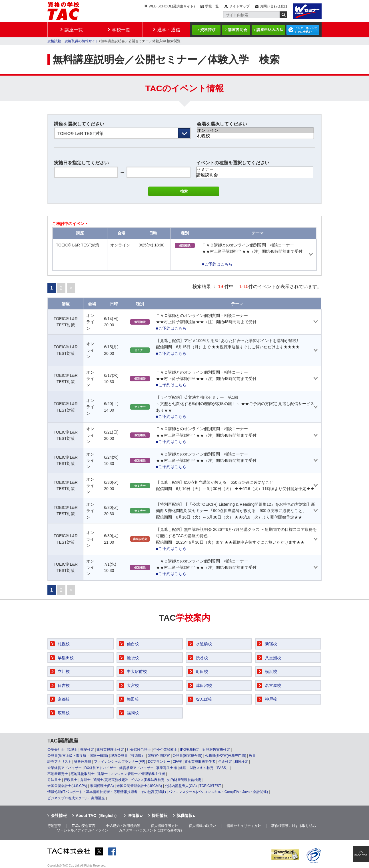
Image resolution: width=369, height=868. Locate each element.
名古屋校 (273, 685)
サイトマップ (239, 6)
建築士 (103, 774)
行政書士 (71, 780)
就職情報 (185, 816)
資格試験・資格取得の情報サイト (73, 41)
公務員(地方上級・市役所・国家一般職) (78, 756)
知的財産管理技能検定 (184, 780)
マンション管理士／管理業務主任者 (138, 774)
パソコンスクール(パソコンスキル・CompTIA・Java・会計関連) (218, 792)
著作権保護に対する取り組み (294, 826)
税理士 (72, 750)
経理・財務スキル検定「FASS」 (204, 768)
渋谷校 (202, 658)
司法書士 (54, 780)
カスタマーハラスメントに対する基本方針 (151, 830)
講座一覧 (74, 30)
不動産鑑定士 (58, 774)
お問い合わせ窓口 (274, 6)
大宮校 (133, 685)
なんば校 (204, 699)
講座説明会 (238, 30)
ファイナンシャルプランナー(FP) (120, 762)
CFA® (177, 762)
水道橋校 (204, 644)
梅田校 (133, 699)
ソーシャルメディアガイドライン (83, 830)
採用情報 (160, 816)
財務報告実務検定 (216, 750)
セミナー (255, 170)
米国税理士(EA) (102, 786)
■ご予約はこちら (217, 264)
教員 (252, 756)
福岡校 (133, 713)
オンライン (255, 130)
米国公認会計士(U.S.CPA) (67, 786)
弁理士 (85, 780)
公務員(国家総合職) (187, 756)
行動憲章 (54, 826)
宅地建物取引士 (83, 774)
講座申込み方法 (270, 30)
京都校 (64, 699)
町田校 (202, 671)
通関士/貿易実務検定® (110, 780)
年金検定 (225, 762)
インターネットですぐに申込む (306, 30)
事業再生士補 (167, 768)
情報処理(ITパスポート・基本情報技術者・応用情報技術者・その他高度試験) (107, 792)
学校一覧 (212, 6)
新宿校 (271, 644)
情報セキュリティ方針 (244, 826)
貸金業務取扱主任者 (200, 762)
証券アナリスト (59, 762)
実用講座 (98, 798)
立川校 (64, 671)
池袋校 (133, 658)
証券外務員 (83, 762)
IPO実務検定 (190, 750)
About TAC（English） (97, 816)
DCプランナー (159, 762)
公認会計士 (56, 750)
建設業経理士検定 (110, 750)
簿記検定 (87, 750)
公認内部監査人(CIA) (181, 786)
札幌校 (255, 136)
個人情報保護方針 (165, 826)
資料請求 (208, 30)
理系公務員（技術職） (128, 756)
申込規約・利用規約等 (123, 826)
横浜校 (271, 671)
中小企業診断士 (165, 750)
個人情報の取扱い (202, 826)
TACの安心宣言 (84, 826)
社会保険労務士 (139, 750)
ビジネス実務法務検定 (147, 780)
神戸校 (271, 699)
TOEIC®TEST (210, 786)
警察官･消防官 (159, 756)
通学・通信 (169, 30)
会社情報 (59, 816)
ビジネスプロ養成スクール (68, 798)
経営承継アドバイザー (137, 768)
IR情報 (133, 816)
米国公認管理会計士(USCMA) (139, 786)
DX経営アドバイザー (100, 768)
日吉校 (64, 685)
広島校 (64, 713)
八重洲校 (273, 658)
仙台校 (133, 644)
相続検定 (241, 762)
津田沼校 (204, 685)
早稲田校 (66, 658)
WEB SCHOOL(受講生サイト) (172, 6)
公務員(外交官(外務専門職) (226, 756)
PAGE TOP (361, 855)
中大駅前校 (137, 671)
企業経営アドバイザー (65, 768)
